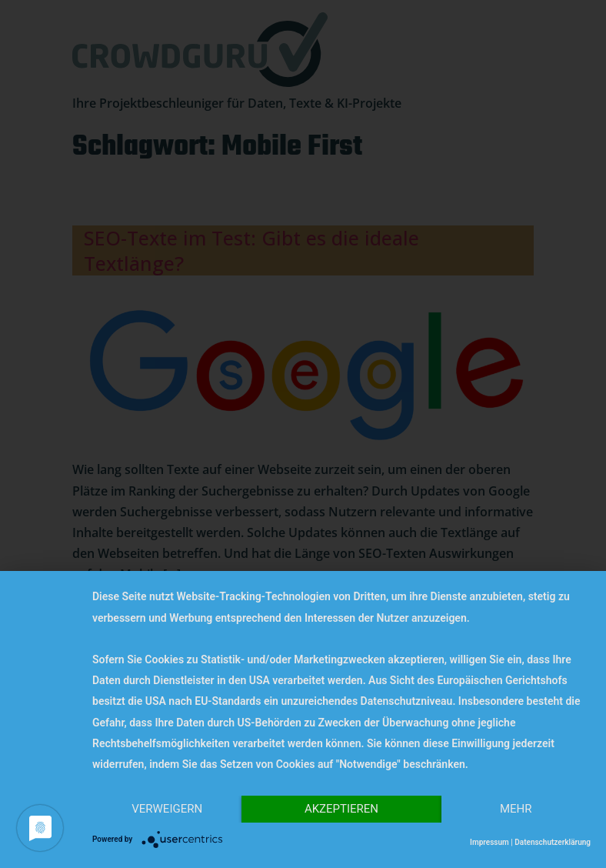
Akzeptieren (341, 809)
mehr (516, 809)
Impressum (489, 842)
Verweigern (167, 809)
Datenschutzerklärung (553, 842)
